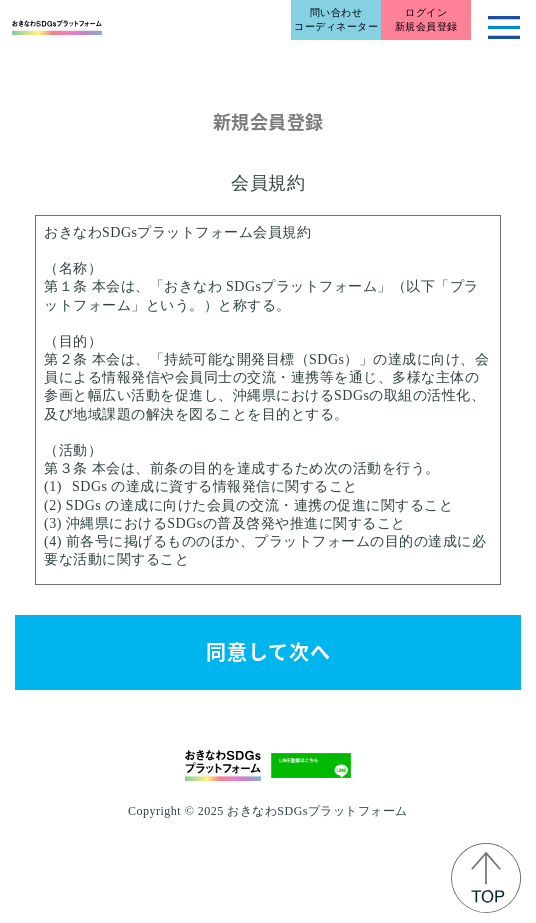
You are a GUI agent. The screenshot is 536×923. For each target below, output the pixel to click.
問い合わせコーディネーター (336, 19)
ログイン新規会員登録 (426, 19)
